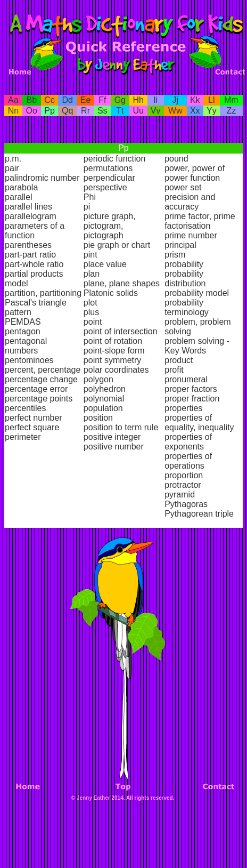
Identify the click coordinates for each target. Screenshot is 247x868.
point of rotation (113, 341)
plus (91, 312)
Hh (138, 100)
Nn (13, 111)
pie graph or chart (117, 245)
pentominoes (29, 360)
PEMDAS (23, 322)
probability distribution (185, 279)
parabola (21, 187)
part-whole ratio (34, 264)
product (179, 360)
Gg (120, 100)
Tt (120, 111)
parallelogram (31, 216)
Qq (67, 111)
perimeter (23, 437)
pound (176, 159)
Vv (156, 111)
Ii (155, 100)
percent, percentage (43, 370)
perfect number (34, 418)
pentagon (23, 331)
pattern (18, 312)
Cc (50, 100)
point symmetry (112, 360)
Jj (175, 100)
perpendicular (109, 178)
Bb (31, 100)
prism (175, 255)
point (93, 322)
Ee (86, 100)
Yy (212, 111)
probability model (197, 293)
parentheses (28, 245)
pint (90, 255)
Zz (232, 111)
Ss (102, 111)
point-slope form (114, 351)
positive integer (112, 437)
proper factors (191, 389)
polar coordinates (116, 370)
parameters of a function (35, 231)
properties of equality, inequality (199, 423)
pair (12, 168)
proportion (184, 475)
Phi (90, 197)
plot (90, 303)
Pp (50, 111)
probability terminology (187, 307)
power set (183, 187)
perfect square (32, 427)
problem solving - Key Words (197, 346)
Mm (231, 100)
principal (180, 245)
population (103, 408)
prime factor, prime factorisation (200, 221)
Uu (138, 111)
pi (87, 207)
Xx (195, 111)
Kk (195, 100)
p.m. (13, 159)
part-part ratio (30, 255)
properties (183, 408)
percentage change (41, 379)
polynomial (104, 399)
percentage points (39, 399)
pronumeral (186, 379)
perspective (105, 187)
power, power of (195, 168)
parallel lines (28, 207)
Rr (85, 111)
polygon (98, 379)
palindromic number (42, 178)
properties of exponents (188, 442)
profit (174, 370)
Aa (13, 100)
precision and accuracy (190, 202)
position (98, 418)
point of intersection (121, 331)
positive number (114, 447)
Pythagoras (186, 504)
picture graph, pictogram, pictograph (110, 226)
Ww (175, 111)
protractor (183, 485)
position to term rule (121, 427)
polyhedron (105, 389)
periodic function (115, 159)
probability (184, 264)
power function (192, 178)
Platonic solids (111, 293)
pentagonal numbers (26, 346)
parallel (19, 197)
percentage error (36, 389)
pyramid (180, 495)
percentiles (25, 408)
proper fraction (192, 399)
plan (92, 274)
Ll (211, 100)
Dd (68, 100)
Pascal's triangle (36, 303)
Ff (102, 100)
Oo (32, 111)
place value (105, 264)
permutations (108, 168)
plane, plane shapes (122, 283)
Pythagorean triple (199, 514)
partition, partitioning (43, 293)
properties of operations (188, 461)
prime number (191, 235)
